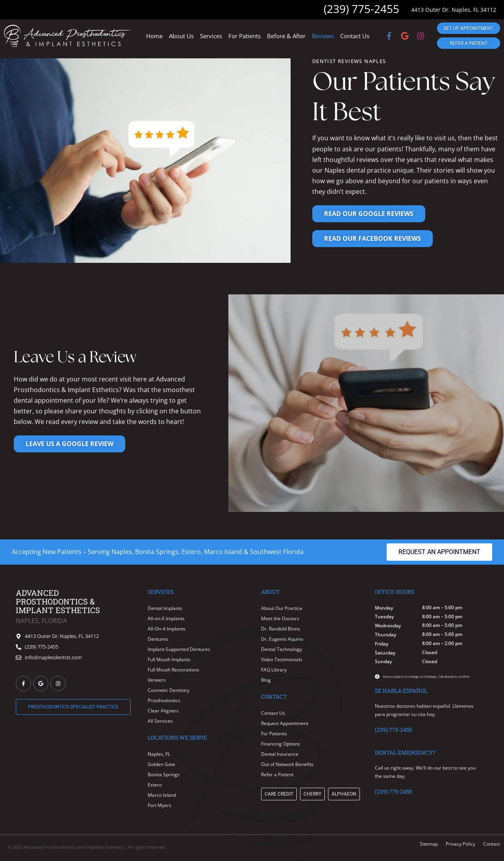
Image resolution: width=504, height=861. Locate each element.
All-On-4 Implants (167, 629)
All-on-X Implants (166, 618)
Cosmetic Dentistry (169, 690)
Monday (384, 608)
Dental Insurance (280, 754)
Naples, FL (159, 754)
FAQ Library (274, 670)
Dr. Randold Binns (281, 629)
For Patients (245, 36)
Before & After (286, 36)
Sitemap (429, 844)
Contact (492, 844)
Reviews (323, 36)
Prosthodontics (164, 700)
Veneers (157, 680)
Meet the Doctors (280, 618)
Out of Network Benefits (287, 764)
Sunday (383, 662)
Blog (266, 680)
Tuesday (384, 617)
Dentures (158, 639)
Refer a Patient (277, 775)
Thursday (385, 635)
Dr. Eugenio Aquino (282, 639)
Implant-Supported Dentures (179, 649)
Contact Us (355, 36)
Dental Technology (282, 649)
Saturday (385, 653)
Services (211, 36)
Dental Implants (165, 608)
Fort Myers (159, 805)
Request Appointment (285, 723)
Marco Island (162, 795)
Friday (382, 644)
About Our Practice (282, 608)
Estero (155, 785)
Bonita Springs (164, 775)
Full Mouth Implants (169, 659)
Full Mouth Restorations (173, 670)
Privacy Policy (460, 844)
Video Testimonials (282, 659)
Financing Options (281, 744)
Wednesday (388, 626)
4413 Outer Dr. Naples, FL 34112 (454, 10)
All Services (160, 721)
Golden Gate (161, 764)
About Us (181, 36)
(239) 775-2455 (361, 9)
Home (154, 36)
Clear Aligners (163, 711)
